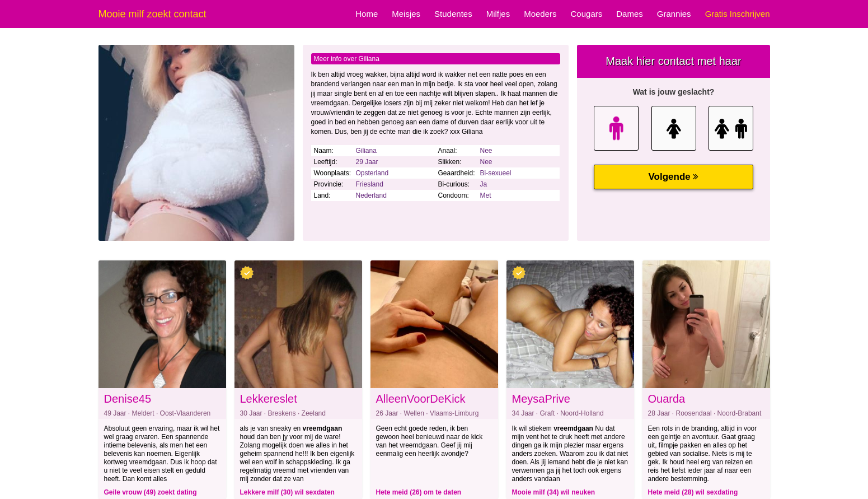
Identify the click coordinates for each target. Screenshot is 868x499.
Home (367, 14)
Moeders (540, 14)
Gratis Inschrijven (738, 14)
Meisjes (406, 14)
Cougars (587, 14)
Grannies (674, 14)
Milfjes (498, 14)
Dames (630, 14)
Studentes (453, 14)
